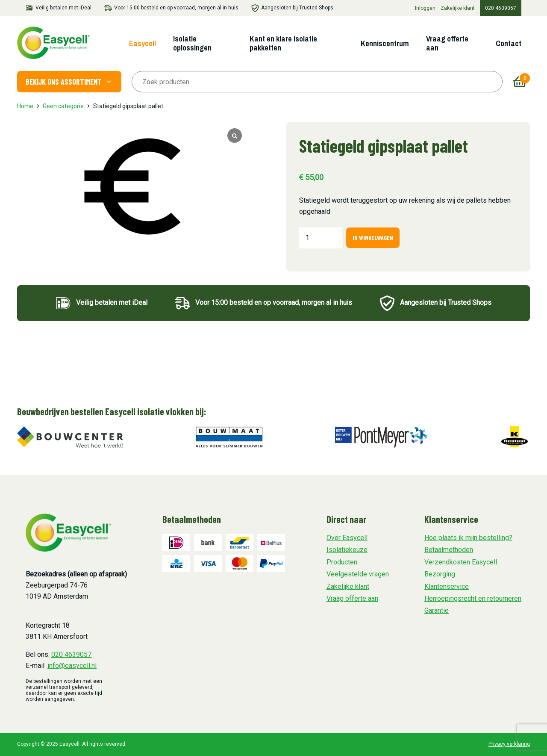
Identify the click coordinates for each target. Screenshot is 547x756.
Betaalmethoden (449, 550)
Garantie (437, 610)
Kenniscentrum (385, 43)
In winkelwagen (373, 238)
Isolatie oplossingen (192, 43)
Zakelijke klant (458, 8)
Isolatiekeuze (347, 550)
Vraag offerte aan (447, 43)
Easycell (143, 43)
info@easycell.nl (72, 666)
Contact (509, 43)
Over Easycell (347, 538)
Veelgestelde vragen (358, 574)
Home (25, 106)
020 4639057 (501, 8)
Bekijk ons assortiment (69, 82)
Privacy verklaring (509, 744)
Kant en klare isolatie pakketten (283, 43)
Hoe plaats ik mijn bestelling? (468, 538)
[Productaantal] (321, 238)
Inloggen (425, 8)
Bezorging (440, 574)
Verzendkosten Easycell (461, 562)
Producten (342, 562)
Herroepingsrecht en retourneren (473, 598)
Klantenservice (447, 586)
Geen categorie (63, 106)
